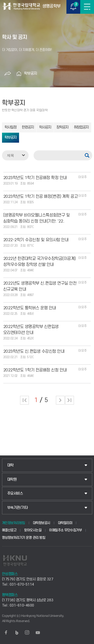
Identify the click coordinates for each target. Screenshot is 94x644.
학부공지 (31, 73)
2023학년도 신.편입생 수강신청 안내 (34, 351)
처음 (24, 400)
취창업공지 (81, 127)
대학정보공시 (41, 523)
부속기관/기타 (18, 508)
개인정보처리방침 (14, 523)
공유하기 (8, 74)
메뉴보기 (87, 7)
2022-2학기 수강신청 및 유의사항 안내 (36, 240)
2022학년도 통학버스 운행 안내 (30, 308)
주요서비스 (15, 493)
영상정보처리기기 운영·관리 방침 (24, 538)
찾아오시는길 (33, 530)
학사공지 (45, 127)
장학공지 (62, 127)
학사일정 (11, 127)
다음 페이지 (60, 400)
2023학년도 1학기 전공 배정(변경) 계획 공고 (41, 197)
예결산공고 (9, 530)
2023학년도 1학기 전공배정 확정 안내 (35, 178)
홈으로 (19, 74)
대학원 (12, 480)
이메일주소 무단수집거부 (65, 530)
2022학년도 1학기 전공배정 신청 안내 (35, 370)
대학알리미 (65, 523)
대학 (10, 465)
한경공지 (28, 127)
